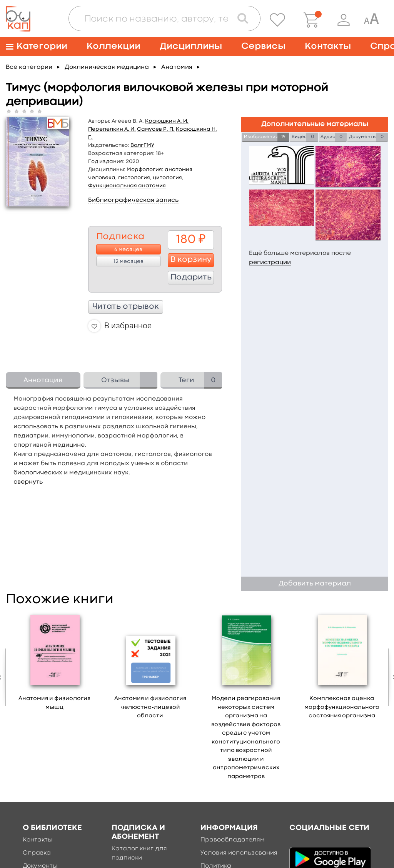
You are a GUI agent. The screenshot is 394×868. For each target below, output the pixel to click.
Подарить (191, 278)
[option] (54, 664)
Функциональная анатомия (127, 186)
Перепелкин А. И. (112, 129)
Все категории (29, 67)
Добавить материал (315, 584)
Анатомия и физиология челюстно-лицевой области (150, 707)
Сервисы (263, 46)
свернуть (28, 482)
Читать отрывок (126, 307)
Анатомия (177, 67)
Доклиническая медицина (107, 67)
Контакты (328, 46)
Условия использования (239, 853)
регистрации (270, 263)
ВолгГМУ (142, 145)
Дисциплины (191, 46)
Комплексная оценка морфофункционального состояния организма (342, 707)
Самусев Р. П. (156, 129)
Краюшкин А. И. (167, 121)
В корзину (191, 260)
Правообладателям (233, 840)
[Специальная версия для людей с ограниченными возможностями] (371, 20)
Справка (37, 853)
